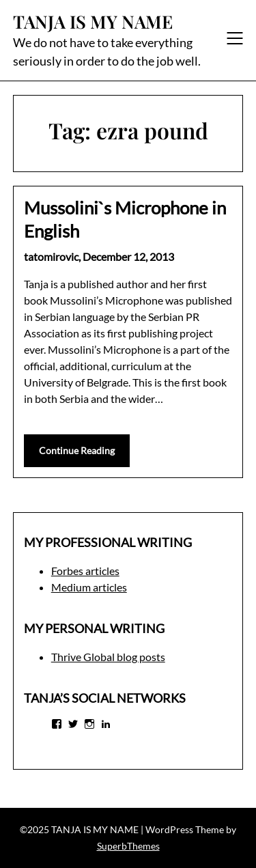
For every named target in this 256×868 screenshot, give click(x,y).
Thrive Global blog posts (108, 657)
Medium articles (89, 587)
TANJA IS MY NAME (93, 22)
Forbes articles (85, 571)
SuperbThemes (128, 846)
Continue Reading (77, 450)
